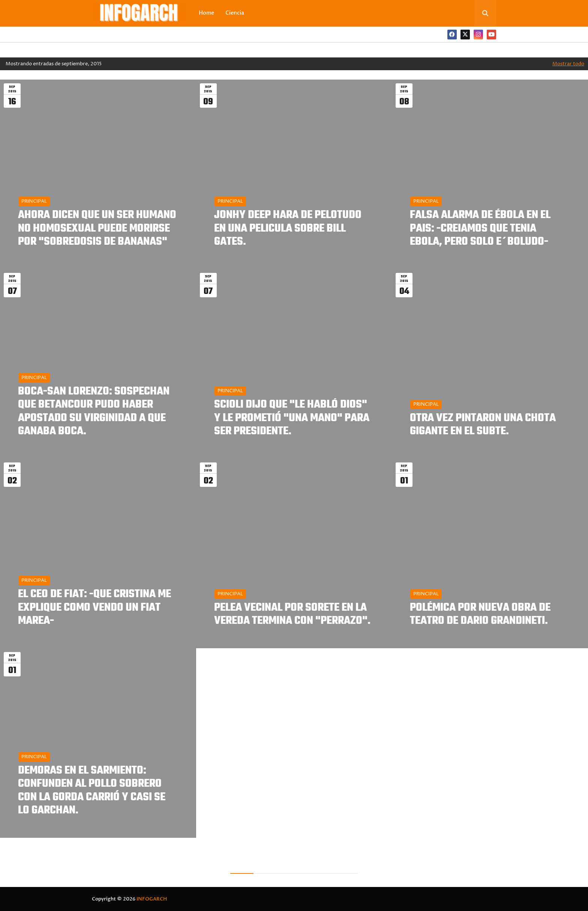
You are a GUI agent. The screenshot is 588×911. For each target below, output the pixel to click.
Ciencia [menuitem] (235, 13)
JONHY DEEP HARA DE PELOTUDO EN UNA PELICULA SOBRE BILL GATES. (288, 229)
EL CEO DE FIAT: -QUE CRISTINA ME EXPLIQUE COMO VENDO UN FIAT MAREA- (94, 608)
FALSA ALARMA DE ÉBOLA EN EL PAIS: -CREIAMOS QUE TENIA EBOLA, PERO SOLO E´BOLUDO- (480, 229)
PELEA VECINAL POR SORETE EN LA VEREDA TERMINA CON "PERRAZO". (292, 614)
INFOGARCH (152, 899)
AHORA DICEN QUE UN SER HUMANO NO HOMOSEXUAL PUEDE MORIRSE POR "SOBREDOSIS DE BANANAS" (97, 229)
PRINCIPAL (34, 201)
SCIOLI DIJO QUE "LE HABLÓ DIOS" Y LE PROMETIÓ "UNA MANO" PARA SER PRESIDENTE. (292, 418)
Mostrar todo (568, 64)
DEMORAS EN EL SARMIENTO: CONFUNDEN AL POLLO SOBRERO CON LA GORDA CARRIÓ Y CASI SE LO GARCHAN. (92, 791)
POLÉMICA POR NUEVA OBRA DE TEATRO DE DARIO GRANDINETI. (480, 614)
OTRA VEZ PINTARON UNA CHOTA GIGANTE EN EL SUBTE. (483, 425)
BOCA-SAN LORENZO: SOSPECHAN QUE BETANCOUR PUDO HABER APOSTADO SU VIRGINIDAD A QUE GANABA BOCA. (94, 412)
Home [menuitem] (206, 13)
